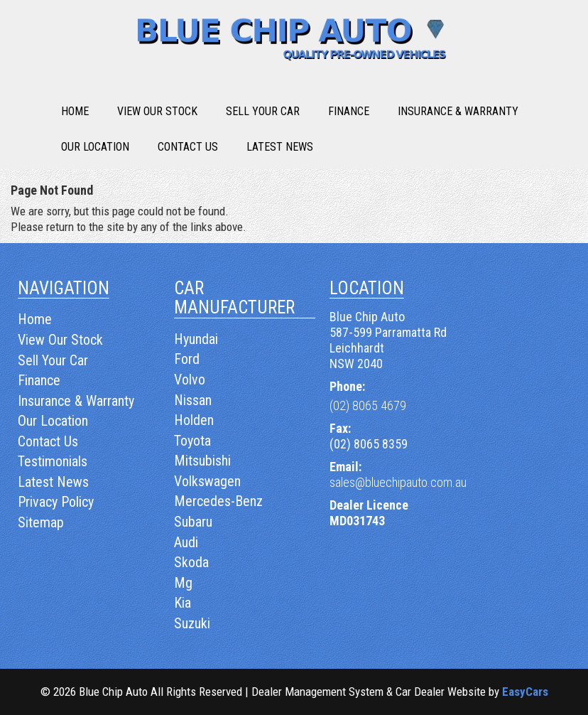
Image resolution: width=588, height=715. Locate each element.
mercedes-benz (218, 501)
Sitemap (41, 522)
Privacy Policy (56, 502)
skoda (191, 562)
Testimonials (53, 461)
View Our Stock (157, 111)
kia (183, 603)
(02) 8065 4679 (368, 405)
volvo (190, 380)
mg (183, 583)
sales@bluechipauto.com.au (398, 482)
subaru (193, 522)
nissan (193, 400)
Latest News (280, 147)
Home (75, 111)
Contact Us (188, 147)
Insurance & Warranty (458, 111)
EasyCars (525, 692)
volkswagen (207, 481)
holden (194, 420)
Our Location (95, 147)
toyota (192, 441)
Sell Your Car (263, 111)
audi (186, 542)
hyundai (196, 339)
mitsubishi (202, 461)
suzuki (192, 623)
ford (187, 359)
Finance (349, 111)
